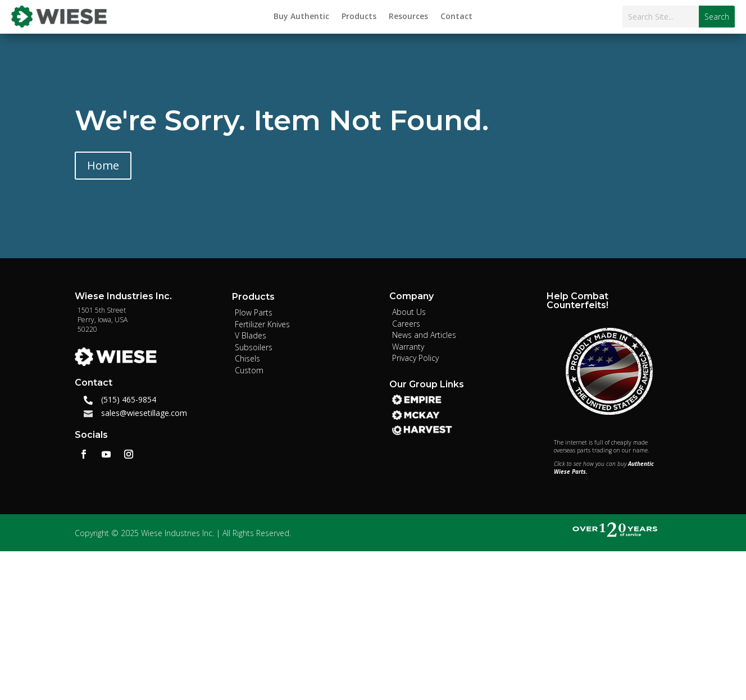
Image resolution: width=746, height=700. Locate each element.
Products (359, 17)
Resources (408, 17)
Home (103, 165)
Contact (456, 17)
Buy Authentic (301, 17)
